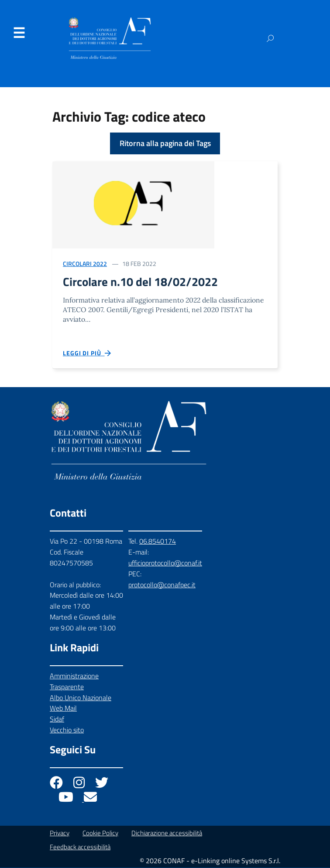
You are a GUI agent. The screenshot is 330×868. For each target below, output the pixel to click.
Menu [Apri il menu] (19, 33)
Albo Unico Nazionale (81, 698)
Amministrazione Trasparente (74, 682)
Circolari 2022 (85, 264)
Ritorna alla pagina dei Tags (165, 143)
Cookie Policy (100, 833)
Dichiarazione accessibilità (167, 833)
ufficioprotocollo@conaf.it (165, 563)
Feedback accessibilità (80, 847)
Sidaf (57, 719)
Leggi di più (87, 354)
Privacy (60, 833)
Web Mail (63, 708)
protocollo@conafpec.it (162, 585)
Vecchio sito (67, 730)
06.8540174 (158, 541)
